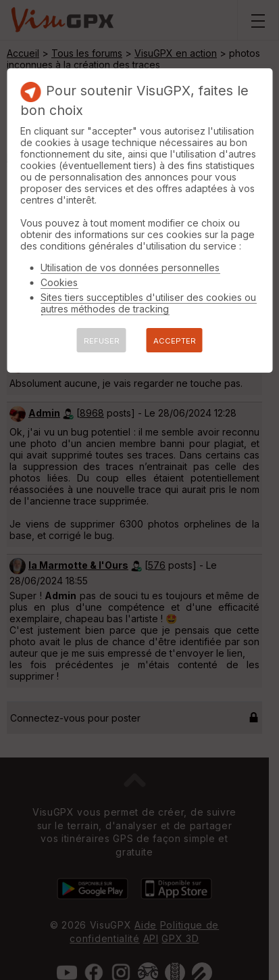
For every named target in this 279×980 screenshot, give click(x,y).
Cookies (59, 282)
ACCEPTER (175, 341)
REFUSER (102, 341)
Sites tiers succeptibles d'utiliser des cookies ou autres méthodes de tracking (148, 303)
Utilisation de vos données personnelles (130, 267)
